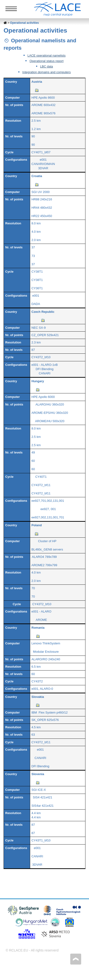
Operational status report (46, 61)
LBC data (47, 66)
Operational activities (24, 23)
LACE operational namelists (47, 56)
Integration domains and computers (47, 72)
